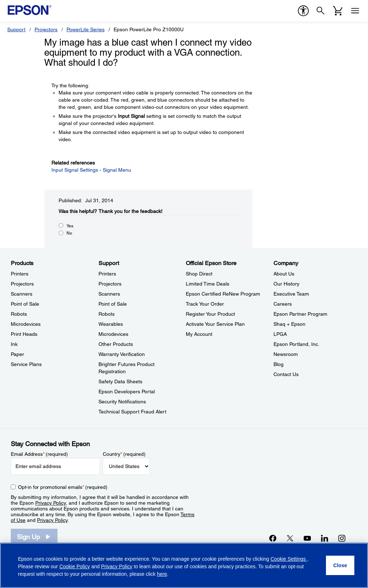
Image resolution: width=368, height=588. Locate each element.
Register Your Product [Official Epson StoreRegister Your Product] (210, 314)
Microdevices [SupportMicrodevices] (113, 334)
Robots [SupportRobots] (107, 314)
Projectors (46, 29)
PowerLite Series (86, 29)
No (69, 233)
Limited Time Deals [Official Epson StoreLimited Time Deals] (208, 284)
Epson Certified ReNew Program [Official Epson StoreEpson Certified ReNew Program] (223, 294)
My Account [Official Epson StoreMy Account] (199, 334)
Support (16, 29)
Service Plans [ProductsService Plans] (26, 364)
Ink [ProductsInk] (14, 344)
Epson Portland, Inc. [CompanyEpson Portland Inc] (296, 344)
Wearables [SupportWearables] (111, 324)
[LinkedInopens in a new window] (325, 538)
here (162, 574)
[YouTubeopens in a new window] (307, 538)
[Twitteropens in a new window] (290, 538)
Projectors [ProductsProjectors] (22, 284)
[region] (184, 565)
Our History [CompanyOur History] (286, 284)
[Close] (340, 565)
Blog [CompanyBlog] (279, 364)
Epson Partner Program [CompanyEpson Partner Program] (300, 314)
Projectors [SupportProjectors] (110, 284)
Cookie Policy (75, 566)
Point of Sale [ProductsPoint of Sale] (25, 304)
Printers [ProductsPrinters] (20, 274)
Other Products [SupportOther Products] (116, 344)
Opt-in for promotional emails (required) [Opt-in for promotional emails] (63, 487)
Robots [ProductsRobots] (19, 314)
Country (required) (124, 454)
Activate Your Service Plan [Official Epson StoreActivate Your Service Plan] (215, 324)
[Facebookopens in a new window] (273, 538)
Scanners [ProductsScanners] (22, 294)
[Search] (321, 11)
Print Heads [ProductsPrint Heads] (24, 334)
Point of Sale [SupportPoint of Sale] (113, 304)
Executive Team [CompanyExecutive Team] (291, 294)
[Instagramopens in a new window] (342, 538)
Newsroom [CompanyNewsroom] (286, 354)
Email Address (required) (39, 454)
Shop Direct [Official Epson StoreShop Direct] (199, 274)
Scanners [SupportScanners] (109, 294)
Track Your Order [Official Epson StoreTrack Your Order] (205, 304)
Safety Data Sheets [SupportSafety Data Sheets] (120, 381)
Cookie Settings (289, 559)
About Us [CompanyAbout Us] (284, 274)
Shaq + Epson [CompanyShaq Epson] (289, 324)
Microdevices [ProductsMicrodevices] (26, 324)
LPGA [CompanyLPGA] (280, 334)
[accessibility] (303, 11)
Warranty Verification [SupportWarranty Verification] (122, 354)
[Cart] (338, 11)
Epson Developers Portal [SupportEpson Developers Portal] (127, 392)
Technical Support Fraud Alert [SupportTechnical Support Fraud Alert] (132, 412)
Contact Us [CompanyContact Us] (286, 374)
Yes (70, 226)
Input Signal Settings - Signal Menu (91, 170)
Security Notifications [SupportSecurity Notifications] (122, 402)
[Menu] (355, 11)
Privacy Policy (50, 503)
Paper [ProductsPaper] (17, 354)
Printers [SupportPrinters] (107, 274)
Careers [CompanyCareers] (283, 304)
